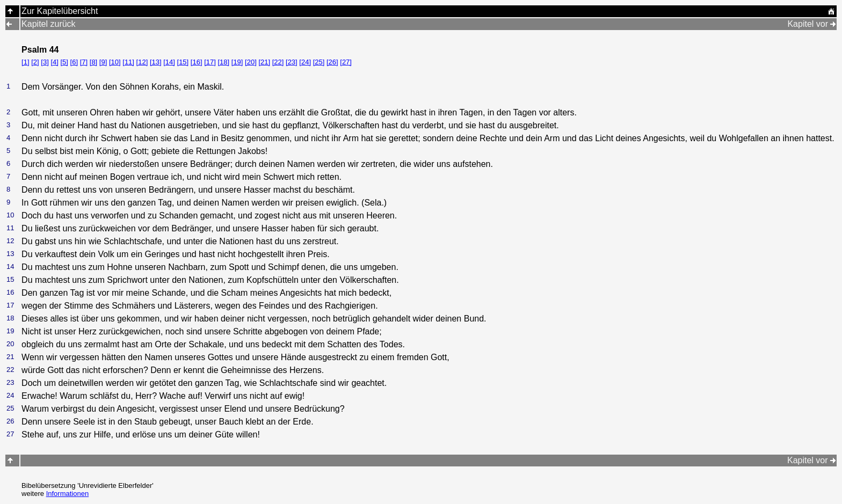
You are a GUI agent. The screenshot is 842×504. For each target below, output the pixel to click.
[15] (183, 62)
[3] (45, 62)
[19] (237, 62)
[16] (197, 62)
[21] (264, 62)
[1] (25, 62)
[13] (156, 62)
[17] (210, 62)
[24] (305, 62)
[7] (84, 62)
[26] (332, 62)
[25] (319, 62)
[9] (103, 62)
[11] (128, 62)
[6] (74, 62)
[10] (115, 62)
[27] (346, 62)
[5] (64, 62)
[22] (278, 62)
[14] (169, 62)
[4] (54, 62)
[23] (292, 62)
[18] (223, 62)
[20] (251, 62)
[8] (93, 62)
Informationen (68, 494)
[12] (142, 62)
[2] (35, 62)
